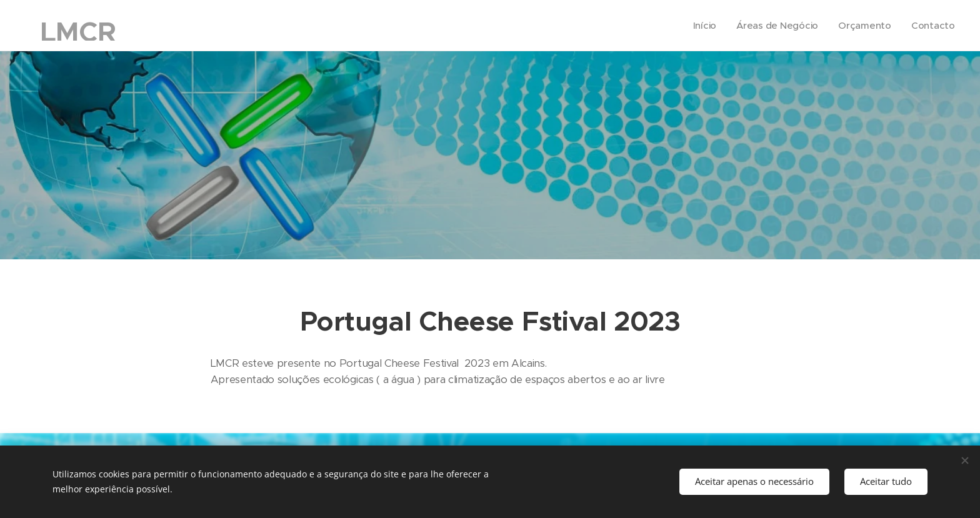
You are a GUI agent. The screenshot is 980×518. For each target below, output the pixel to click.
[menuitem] (702, 26)
